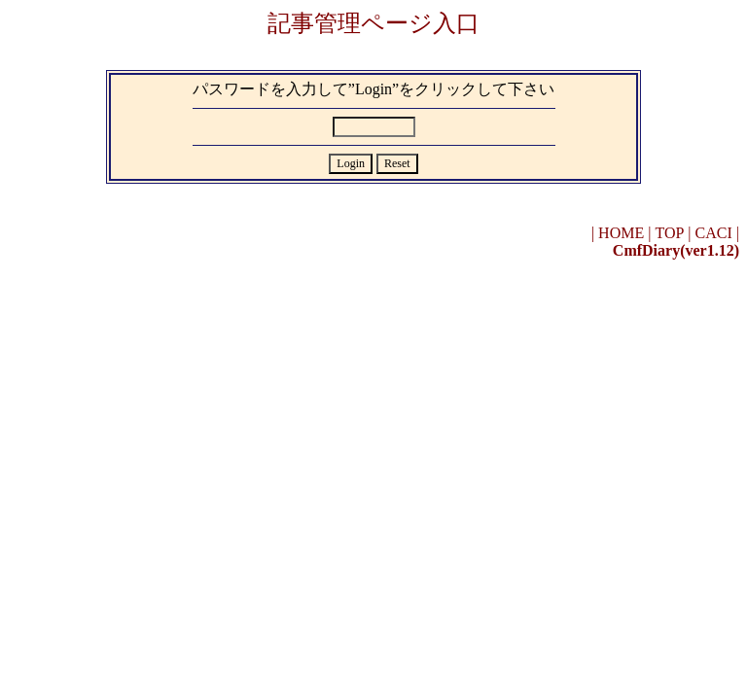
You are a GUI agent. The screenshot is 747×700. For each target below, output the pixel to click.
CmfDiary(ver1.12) (676, 250)
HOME (621, 233)
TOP (669, 233)
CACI (714, 233)
